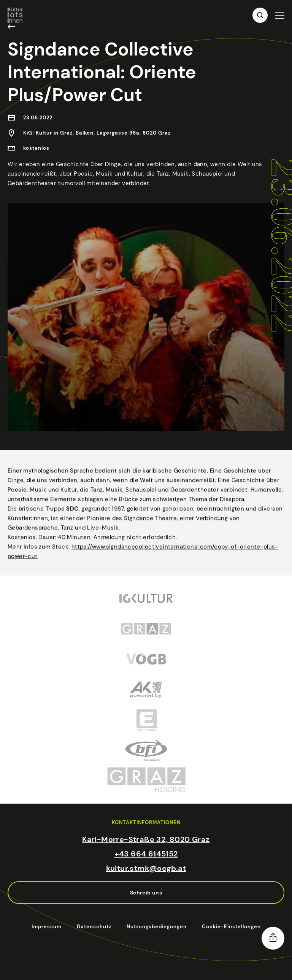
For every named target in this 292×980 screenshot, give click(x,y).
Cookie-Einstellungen (231, 927)
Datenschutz (94, 927)
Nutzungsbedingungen (157, 927)
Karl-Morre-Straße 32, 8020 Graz (146, 839)
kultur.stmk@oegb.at (146, 868)
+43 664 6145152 (146, 854)
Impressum (47, 927)
